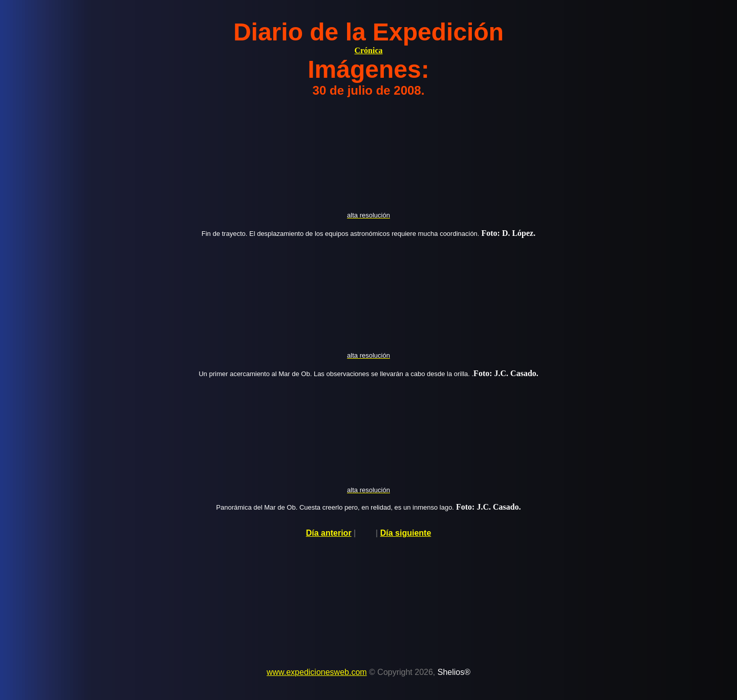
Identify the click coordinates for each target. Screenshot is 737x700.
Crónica (368, 50)
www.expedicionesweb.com (317, 672)
